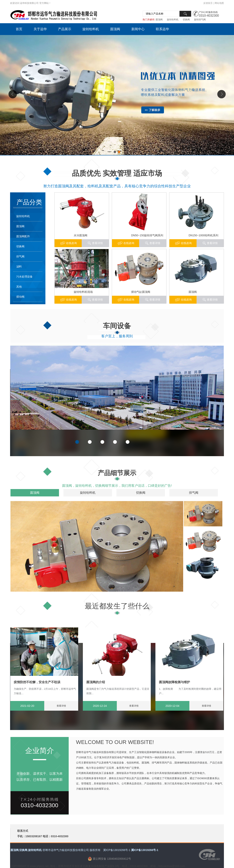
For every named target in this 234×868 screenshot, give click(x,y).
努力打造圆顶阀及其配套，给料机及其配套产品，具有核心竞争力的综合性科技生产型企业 (117, 186)
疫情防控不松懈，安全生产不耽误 (37, 682)
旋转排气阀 (200, 20)
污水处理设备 (24, 277)
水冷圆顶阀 (81, 235)
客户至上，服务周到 (117, 336)
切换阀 (186, 20)
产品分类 (29, 202)
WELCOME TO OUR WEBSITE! (115, 742)
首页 (19, 29)
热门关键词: (149, 20)
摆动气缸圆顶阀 (141, 292)
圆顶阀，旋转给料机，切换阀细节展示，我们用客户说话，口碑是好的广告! (117, 486)
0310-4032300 (209, 16)
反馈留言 (208, 3)
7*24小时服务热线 (208, 12)
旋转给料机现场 (83, 292)
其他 (19, 287)
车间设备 (117, 326)
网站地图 (219, 3)
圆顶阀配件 (23, 236)
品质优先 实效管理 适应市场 (117, 173)
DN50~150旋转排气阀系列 (147, 235)
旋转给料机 (173, 20)
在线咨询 (186, 243)
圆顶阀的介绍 (96, 682)
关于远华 (40, 29)
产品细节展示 (117, 473)
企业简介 (40, 751)
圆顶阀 (159, 20)
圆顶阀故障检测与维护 (174, 682)
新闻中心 (138, 29)
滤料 (19, 266)
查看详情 (212, 243)
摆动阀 (20, 297)
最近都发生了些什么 (117, 606)
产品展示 (65, 29)
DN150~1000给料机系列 (203, 235)
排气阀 (20, 256)
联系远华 (162, 29)
